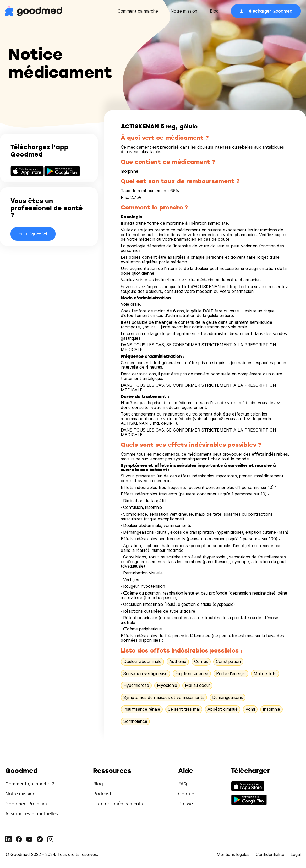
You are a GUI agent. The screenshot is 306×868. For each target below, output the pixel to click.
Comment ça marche (138, 11)
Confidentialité (270, 854)
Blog (214, 11)
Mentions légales (233, 854)
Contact (187, 794)
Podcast (102, 794)
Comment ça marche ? (30, 784)
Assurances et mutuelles (32, 814)
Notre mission (184, 11)
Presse (185, 804)
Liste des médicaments (118, 804)
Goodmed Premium (26, 804)
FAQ (183, 784)
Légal (296, 854)
